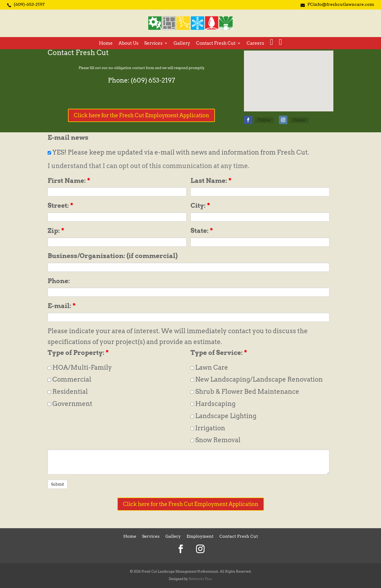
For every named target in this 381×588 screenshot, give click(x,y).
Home (106, 44)
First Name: (69, 181)
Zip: (56, 231)
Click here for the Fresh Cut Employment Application (141, 115)
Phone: (59, 281)
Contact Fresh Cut (216, 44)
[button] (291, 75)
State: (202, 231)
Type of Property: (78, 353)
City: (200, 205)
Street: (60, 205)
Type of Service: (219, 353)
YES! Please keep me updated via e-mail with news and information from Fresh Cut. (178, 152)
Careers (255, 44)
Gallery (182, 44)
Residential (68, 392)
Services (153, 44)
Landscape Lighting (223, 416)
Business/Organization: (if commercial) (113, 256)
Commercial (69, 379)
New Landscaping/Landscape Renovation (257, 379)
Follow (264, 120)
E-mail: (62, 306)
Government (70, 404)
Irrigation (208, 428)
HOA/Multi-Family (80, 367)
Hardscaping (213, 404)
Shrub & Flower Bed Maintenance (245, 392)
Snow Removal (216, 440)
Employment (200, 537)
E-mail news (68, 137)
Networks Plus (200, 579)
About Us (128, 44)
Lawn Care (209, 367)
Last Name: (211, 181)
